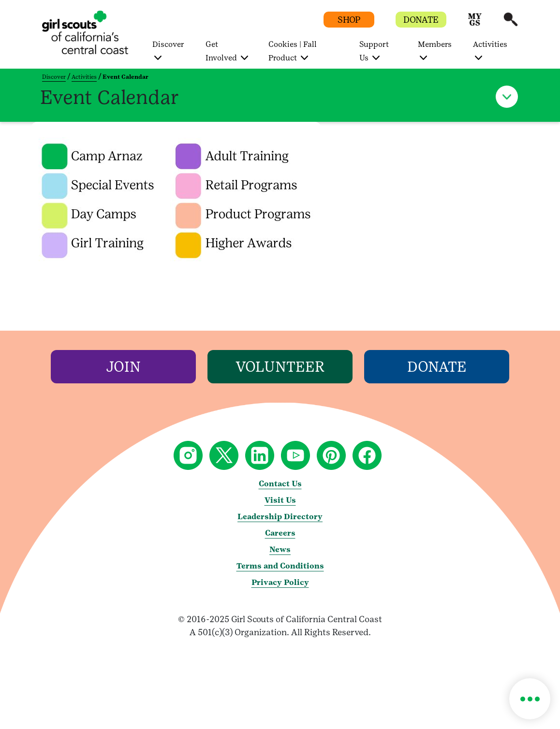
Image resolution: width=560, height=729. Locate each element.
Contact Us (280, 484)
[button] (475, 24)
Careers (280, 533)
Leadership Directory (280, 517)
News (280, 549)
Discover (54, 77)
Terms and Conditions (280, 566)
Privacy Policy (280, 582)
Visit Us (280, 500)
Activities (84, 77)
